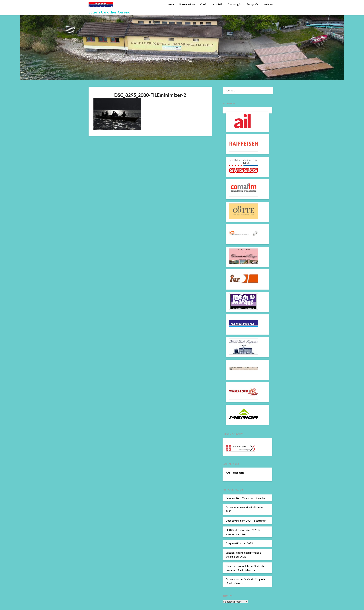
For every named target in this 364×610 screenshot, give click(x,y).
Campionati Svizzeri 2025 (239, 543)
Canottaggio (235, 4)
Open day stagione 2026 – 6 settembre (246, 521)
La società (217, 4)
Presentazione (187, 4)
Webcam (268, 4)
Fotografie (253, 4)
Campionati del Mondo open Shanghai (246, 498)
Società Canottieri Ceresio (109, 12)
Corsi (203, 4)
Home (171, 4)
